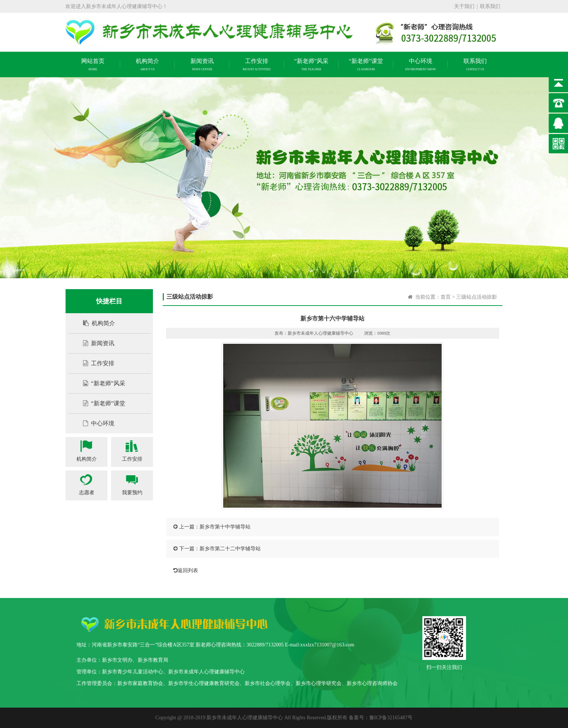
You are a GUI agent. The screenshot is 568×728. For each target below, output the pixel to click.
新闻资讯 (95, 343)
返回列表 (184, 570)
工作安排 (95, 363)
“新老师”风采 (100, 383)
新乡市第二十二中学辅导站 (230, 549)
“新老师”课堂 (100, 403)
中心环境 (95, 423)
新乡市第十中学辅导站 (225, 527)
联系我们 (490, 6)
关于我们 (464, 6)
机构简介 (95, 323)
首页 (446, 297)
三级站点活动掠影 (477, 297)
